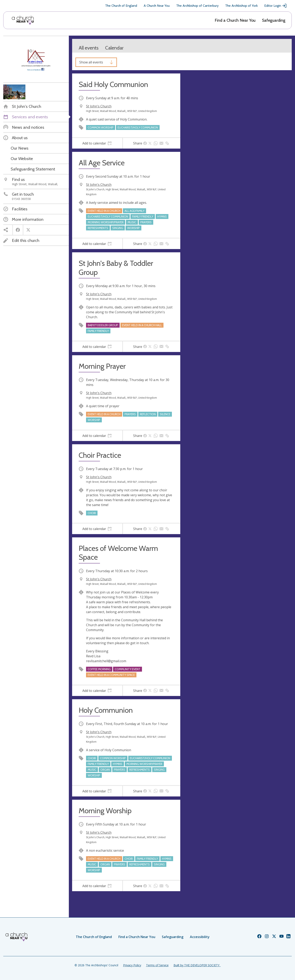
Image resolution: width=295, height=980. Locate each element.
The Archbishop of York (241, 6)
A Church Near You (157, 6)
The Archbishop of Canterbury (197, 6)
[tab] (97, 143)
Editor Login (276, 6)
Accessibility (200, 937)
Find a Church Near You (235, 20)
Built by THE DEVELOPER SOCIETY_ (197, 965)
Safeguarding (274, 20)
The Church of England (121, 6)
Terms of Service (157, 965)
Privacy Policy (132, 965)
